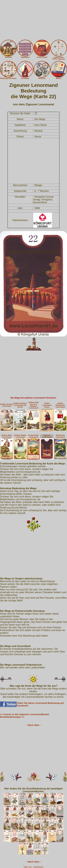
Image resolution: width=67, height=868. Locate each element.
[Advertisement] (33, 20)
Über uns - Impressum (34, 867)
